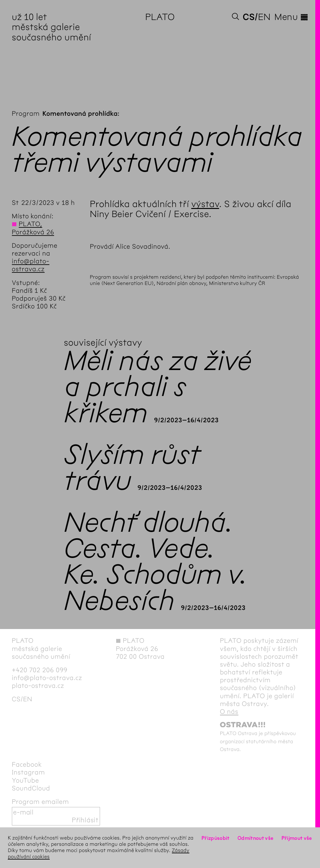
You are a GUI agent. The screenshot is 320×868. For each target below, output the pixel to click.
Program (26, 114)
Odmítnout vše (256, 838)
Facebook (27, 765)
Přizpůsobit (216, 838)
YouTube (25, 781)
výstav (205, 204)
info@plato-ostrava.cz (31, 265)
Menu (291, 17)
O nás (229, 712)
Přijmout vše (297, 838)
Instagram (28, 772)
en (264, 17)
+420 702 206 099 (40, 670)
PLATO (160, 17)
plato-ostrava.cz (38, 686)
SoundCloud (31, 788)
